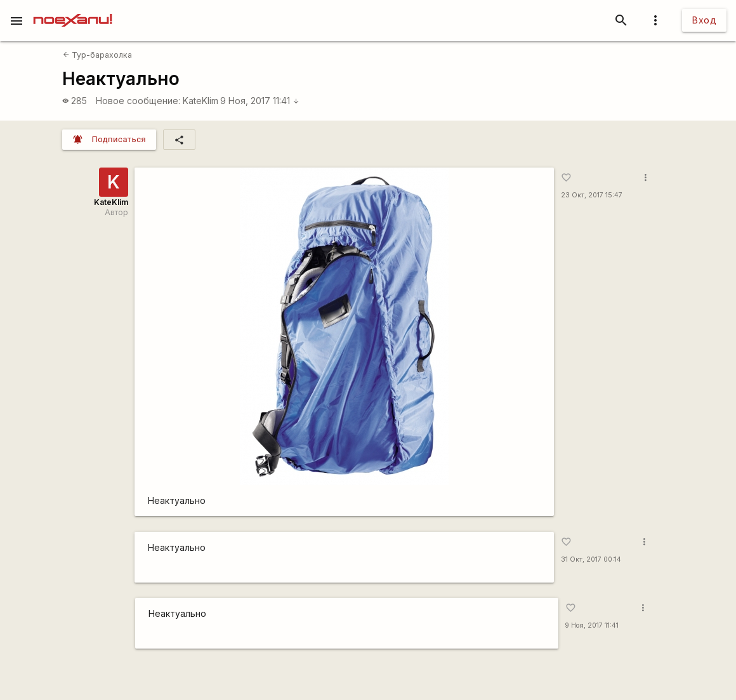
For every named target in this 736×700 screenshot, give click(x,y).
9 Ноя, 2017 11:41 (260, 101)
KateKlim (200, 101)
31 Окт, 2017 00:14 (591, 559)
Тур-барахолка (97, 55)
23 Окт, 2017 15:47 (592, 195)
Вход (704, 20)
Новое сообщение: (138, 101)
